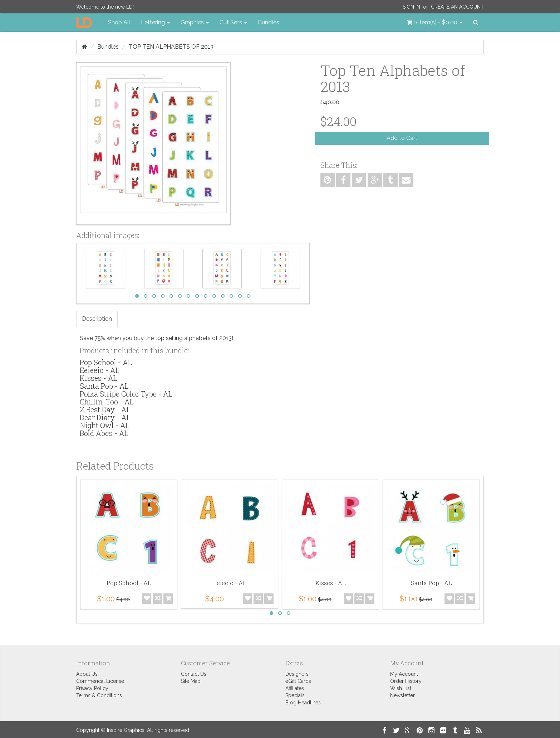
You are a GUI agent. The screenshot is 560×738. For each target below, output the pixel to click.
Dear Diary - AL (105, 417)
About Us (87, 674)
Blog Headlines (303, 703)
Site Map (191, 681)
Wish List (401, 688)
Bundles (269, 22)
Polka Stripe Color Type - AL (126, 394)
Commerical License (100, 681)
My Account (404, 674)
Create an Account (457, 7)
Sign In (411, 7)
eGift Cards (298, 681)
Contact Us (194, 674)
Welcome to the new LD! (105, 7)
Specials (295, 695)
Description (97, 319)
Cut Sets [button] (233, 22)
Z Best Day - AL (105, 409)
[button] (434, 23)
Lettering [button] (155, 22)
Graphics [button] (195, 22)
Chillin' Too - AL (107, 402)
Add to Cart (402, 138)
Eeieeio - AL (100, 370)
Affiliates (295, 688)
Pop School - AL (106, 362)
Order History (406, 681)
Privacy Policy (92, 688)
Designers (297, 674)
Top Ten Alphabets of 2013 (171, 47)
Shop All (119, 22)
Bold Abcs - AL (104, 433)
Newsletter (402, 695)
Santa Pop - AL (104, 386)
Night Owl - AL (105, 425)
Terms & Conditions (99, 695)
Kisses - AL (99, 378)
